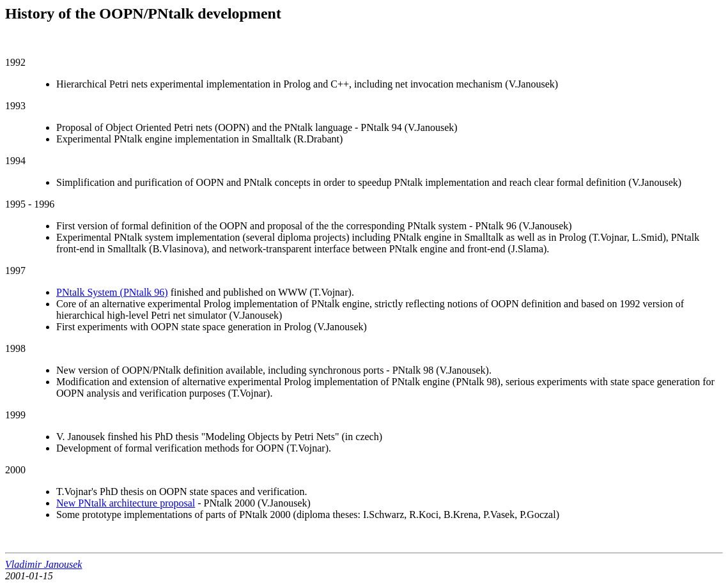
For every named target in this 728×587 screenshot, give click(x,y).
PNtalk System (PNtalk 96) (112, 292)
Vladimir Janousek (43, 564)
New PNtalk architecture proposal (126, 503)
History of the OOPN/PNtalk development (143, 13)
